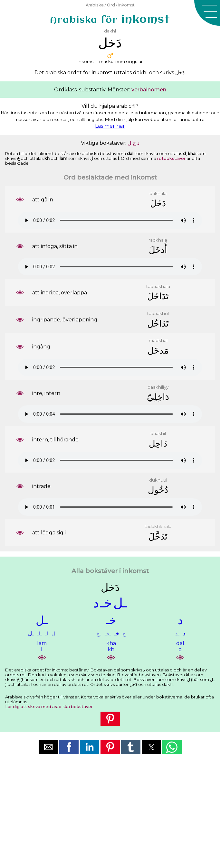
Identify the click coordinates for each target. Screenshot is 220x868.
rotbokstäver (171, 158)
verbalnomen (149, 90)
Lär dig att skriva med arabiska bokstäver (49, 707)
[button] (207, 13)
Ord (111, 5)
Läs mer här (110, 126)
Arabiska (95, 5)
